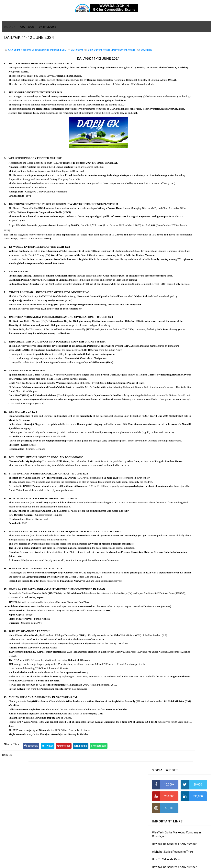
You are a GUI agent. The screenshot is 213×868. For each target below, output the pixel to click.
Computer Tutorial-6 (165, 372)
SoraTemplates (98, 863)
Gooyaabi (133, 863)
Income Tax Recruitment (167, 184)
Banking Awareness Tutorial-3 (171, 407)
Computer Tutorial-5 (165, 366)
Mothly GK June (162, 292)
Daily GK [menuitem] (10, 27)
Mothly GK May (161, 298)
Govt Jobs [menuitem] (27, 27)
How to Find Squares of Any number (174, 114)
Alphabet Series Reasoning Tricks (173, 122)
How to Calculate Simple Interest (172, 153)
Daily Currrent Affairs (124, 53)
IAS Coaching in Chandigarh (169, 191)
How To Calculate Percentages (171, 161)
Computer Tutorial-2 (165, 349)
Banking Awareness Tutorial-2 (171, 401)
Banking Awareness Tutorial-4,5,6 (173, 412)
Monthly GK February (165, 315)
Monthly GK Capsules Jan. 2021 (171, 241)
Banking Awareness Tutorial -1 (171, 395)
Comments (14, 57)
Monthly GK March (163, 309)
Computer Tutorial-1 (165, 344)
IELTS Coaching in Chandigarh (170, 195)
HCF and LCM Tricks (164, 168)
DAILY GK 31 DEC (162, 233)
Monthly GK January (164, 320)
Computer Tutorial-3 (165, 355)
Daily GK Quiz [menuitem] (48, 27)
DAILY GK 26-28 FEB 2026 (186, 263)
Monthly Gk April (162, 303)
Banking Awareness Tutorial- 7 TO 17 (175, 418)
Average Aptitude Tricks (167, 176)
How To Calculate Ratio (166, 130)
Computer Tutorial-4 (165, 361)
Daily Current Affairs (99, 53)
